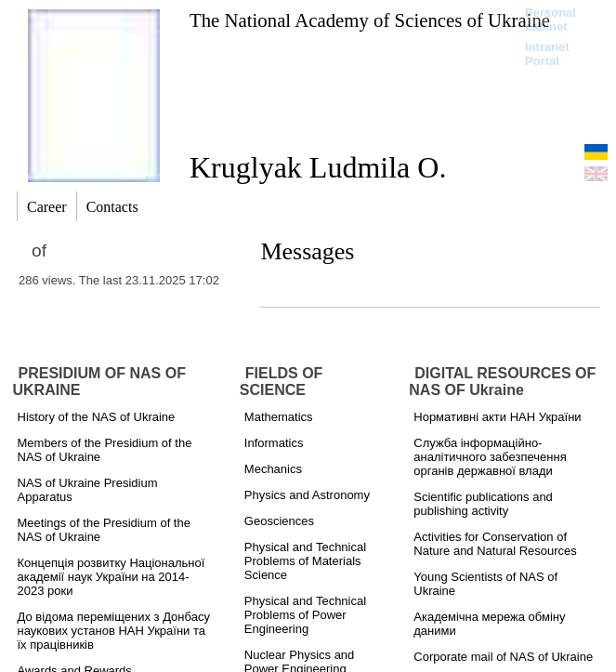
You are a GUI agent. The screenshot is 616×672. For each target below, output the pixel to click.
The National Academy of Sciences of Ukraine (370, 20)
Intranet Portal (547, 54)
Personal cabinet (550, 20)
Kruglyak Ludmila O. (318, 167)
